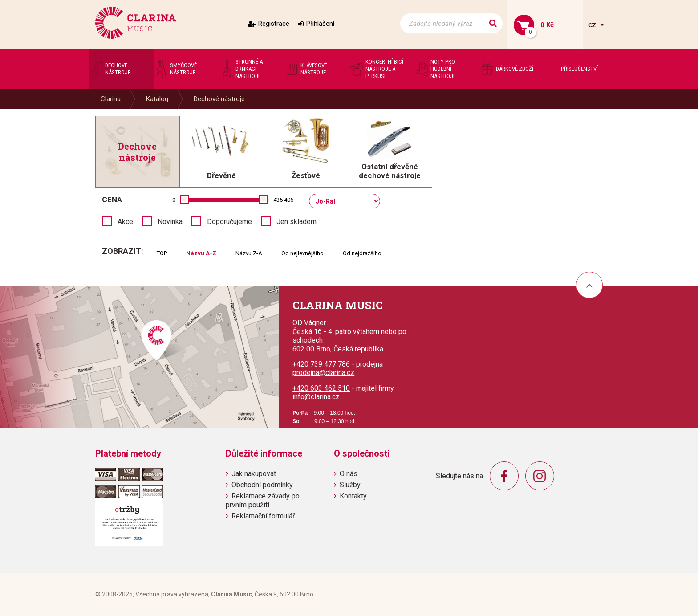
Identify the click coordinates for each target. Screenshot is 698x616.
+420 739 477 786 (321, 364)
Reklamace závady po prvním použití (263, 500)
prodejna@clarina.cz (323, 373)
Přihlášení (320, 24)
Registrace (274, 24)
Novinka (170, 222)
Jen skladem (296, 222)
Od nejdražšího (362, 253)
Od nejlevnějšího (302, 253)
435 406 (283, 200)
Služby (350, 485)
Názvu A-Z (201, 253)
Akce (125, 222)
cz (593, 25)
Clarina (111, 99)
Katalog (157, 99)
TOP (162, 253)
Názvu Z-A (249, 253)
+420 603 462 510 (321, 388)
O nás (349, 474)
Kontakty (353, 496)
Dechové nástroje (219, 99)
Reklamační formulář (263, 516)
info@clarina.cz (316, 397)
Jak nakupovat (254, 474)
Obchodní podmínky (262, 485)
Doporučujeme (229, 222)
